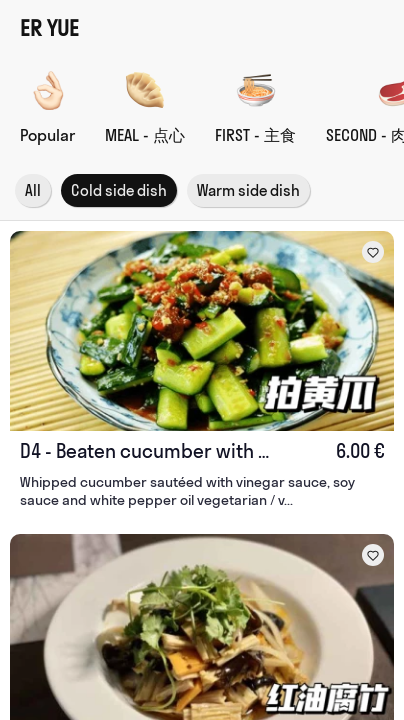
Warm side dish (248, 190)
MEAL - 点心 (145, 135)
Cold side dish (119, 190)
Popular (47, 135)
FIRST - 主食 (255, 135)
